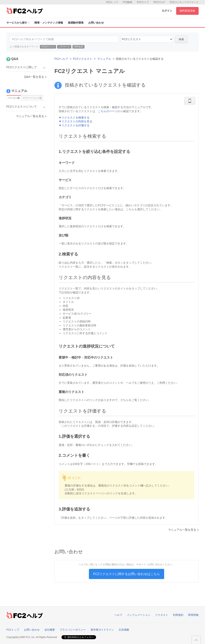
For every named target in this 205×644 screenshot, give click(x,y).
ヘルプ (118, 615)
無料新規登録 (187, 11)
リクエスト (162, 615)
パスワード (64, 47)
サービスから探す (18, 23)
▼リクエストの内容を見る (75, 121)
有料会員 (78, 47)
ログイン (167, 11)
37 (147, 39)
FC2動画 (127, 2)
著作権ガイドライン (102, 630)
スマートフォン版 (32, 98)
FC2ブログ (159, 2)
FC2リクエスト (83, 59)
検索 (181, 39)
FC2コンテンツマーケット (184, 2)
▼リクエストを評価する (74, 125)
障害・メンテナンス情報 (49, 23)
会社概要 (50, 630)
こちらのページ (108, 111)
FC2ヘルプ (61, 59)
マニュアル (104, 59)
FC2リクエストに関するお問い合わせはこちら (127, 574)
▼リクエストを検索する (74, 118)
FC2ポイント (48, 47)
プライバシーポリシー (73, 630)
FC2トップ (112, 2)
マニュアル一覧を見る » (183, 530)
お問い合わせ (96, 23)
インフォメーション (139, 615)
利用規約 (178, 615)
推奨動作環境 (76, 23)
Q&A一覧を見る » (35, 77)
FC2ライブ (143, 2)
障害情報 (193, 615)
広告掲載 (124, 630)
